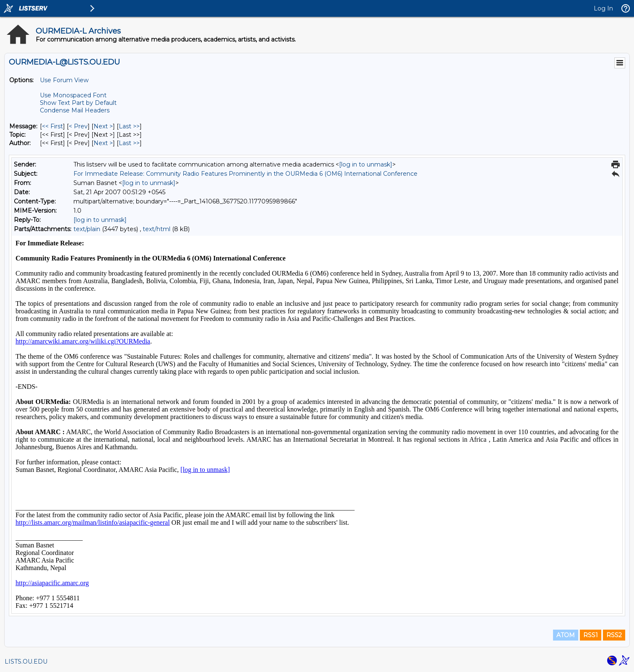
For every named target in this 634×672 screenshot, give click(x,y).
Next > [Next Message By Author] (103, 143)
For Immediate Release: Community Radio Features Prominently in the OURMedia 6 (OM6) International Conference (245, 174)
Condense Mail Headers (75, 110)
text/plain (87, 229)
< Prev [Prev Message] (78, 126)
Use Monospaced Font (73, 95)
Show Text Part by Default (78, 103)
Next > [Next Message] (103, 126)
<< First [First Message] (52, 126)
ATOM (566, 635)
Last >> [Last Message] (129, 126)
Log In (603, 8)
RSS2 (614, 635)
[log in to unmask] (366, 164)
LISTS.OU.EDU (26, 662)
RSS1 (591, 635)
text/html (157, 229)
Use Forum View (64, 80)
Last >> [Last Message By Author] (129, 143)
